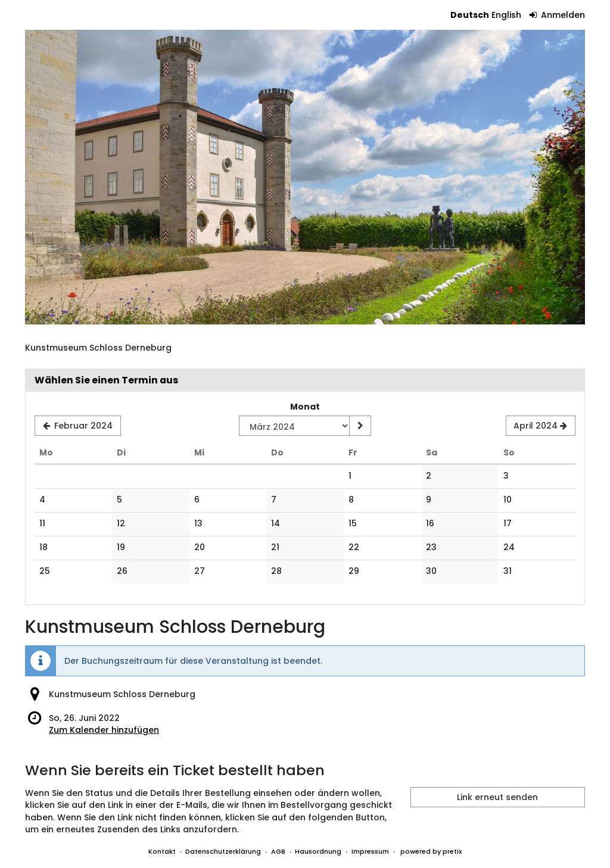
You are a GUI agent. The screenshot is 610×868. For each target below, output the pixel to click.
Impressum (370, 851)
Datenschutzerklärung (223, 851)
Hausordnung (318, 851)
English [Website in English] (506, 15)
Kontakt (162, 851)
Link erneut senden (497, 797)
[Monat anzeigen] (360, 426)
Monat (305, 407)
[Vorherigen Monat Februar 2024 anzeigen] (78, 426)
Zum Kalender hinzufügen (104, 730)
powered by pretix (431, 851)
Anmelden (558, 15)
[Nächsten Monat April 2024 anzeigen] (541, 426)
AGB (278, 851)
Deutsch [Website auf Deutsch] (470, 15)
